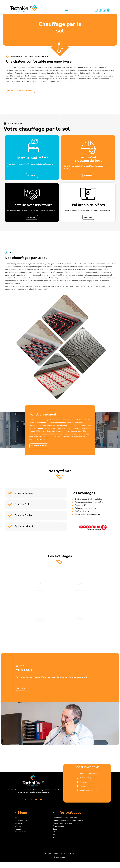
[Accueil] (33, 781)
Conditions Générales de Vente (65, 818)
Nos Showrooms (21, 832)
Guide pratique (58, 826)
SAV (54, 837)
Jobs (54, 832)
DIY (16, 818)
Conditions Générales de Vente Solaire (68, 821)
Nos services (19, 823)
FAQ (54, 835)
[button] (67, 10)
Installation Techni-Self (24, 821)
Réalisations (19, 826)
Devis (55, 829)
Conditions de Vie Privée (62, 823)
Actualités (18, 829)
